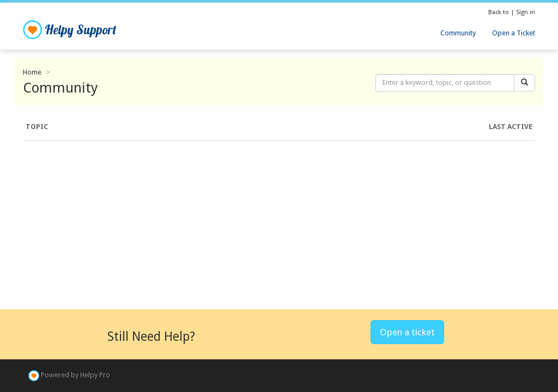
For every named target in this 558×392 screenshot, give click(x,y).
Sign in (526, 12)
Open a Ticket (514, 33)
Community (458, 33)
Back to (499, 12)
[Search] (524, 83)
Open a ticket (407, 332)
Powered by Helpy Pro (75, 375)
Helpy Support (69, 30)
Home (32, 72)
